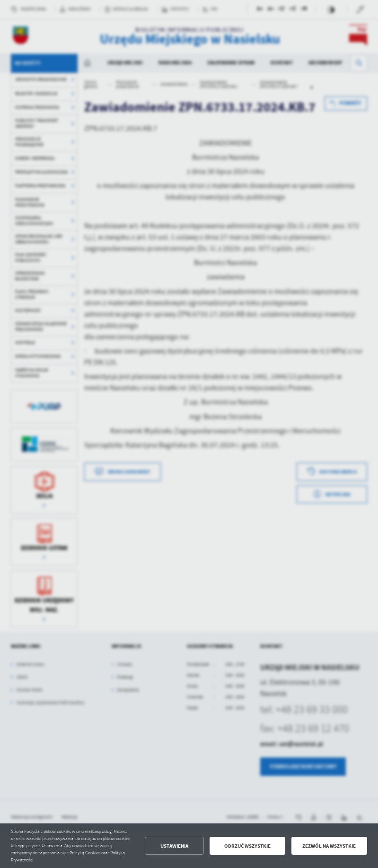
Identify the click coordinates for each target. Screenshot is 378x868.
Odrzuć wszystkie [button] (247, 846)
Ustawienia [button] (174, 846)
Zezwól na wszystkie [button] (329, 846)
